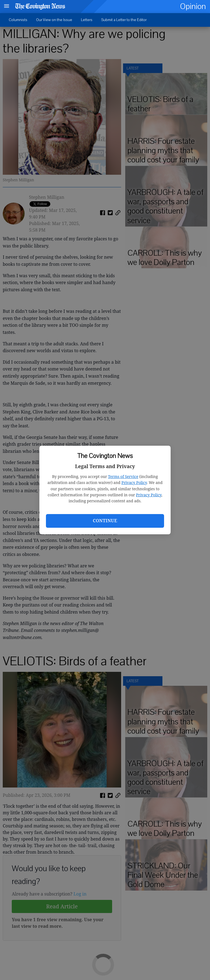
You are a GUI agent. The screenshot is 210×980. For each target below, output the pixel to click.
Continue (105, 521)
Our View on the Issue (54, 20)
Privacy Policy (134, 482)
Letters (87, 20)
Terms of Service (123, 476)
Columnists (18, 20)
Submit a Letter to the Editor (124, 20)
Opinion (193, 6)
